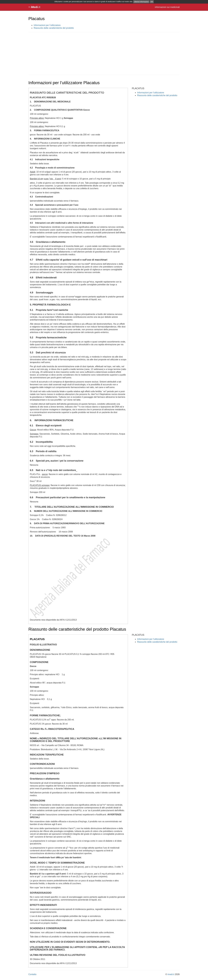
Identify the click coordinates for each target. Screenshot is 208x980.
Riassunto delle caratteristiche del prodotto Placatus (77, 629)
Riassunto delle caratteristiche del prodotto (54, 28)
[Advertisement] (104, 53)
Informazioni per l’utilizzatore (47, 25)
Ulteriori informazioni (141, 2)
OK (152, 2)
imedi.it (171, 974)
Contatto (32, 974)
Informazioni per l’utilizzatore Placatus (64, 83)
